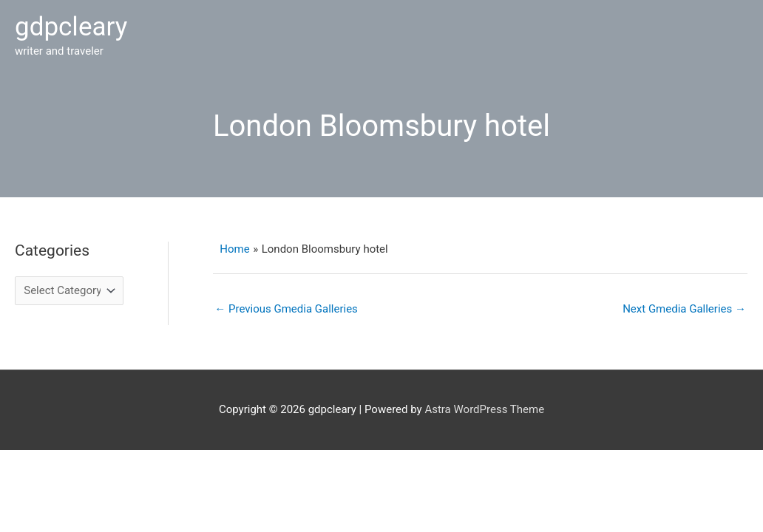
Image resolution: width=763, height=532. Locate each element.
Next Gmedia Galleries (684, 309)
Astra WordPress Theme (484, 409)
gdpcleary (71, 27)
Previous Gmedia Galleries (286, 309)
